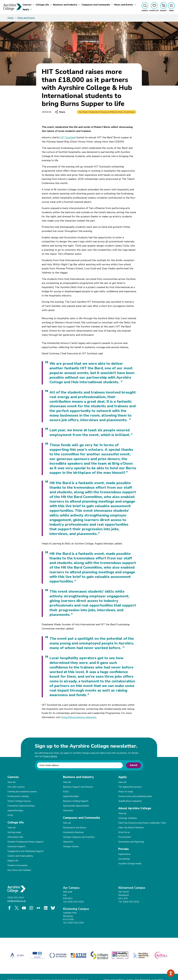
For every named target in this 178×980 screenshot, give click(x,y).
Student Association (18, 865)
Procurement (125, 837)
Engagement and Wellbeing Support (25, 851)
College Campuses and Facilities (79, 837)
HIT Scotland (68, 137)
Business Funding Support (76, 801)
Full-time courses (16, 787)
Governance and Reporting (131, 842)
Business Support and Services (78, 787)
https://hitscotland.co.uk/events (79, 717)
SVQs (10, 815)
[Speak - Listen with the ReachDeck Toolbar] (171, 973)
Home (10, 18)
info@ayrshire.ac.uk (17, 901)
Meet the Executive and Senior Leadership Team (142, 823)
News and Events (26, 18)
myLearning (124, 859)
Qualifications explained (130, 801)
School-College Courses (19, 801)
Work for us (124, 832)
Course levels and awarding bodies (135, 796)
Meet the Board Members (131, 828)
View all (12, 782)
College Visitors (71, 846)
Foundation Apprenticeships (21, 806)
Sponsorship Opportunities (76, 806)
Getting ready (14, 832)
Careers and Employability (20, 856)
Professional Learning (18, 796)
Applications (124, 854)
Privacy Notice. (50, 756)
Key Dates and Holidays (19, 870)
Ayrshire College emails (130, 864)
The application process (130, 787)
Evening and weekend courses (22, 792)
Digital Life (13, 861)
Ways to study (126, 792)
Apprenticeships (15, 810)
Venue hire (68, 810)
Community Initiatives (73, 832)
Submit (134, 765)
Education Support (17, 846)
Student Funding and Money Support (25, 842)
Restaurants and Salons (75, 828)
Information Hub (15, 837)
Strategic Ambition (128, 818)
